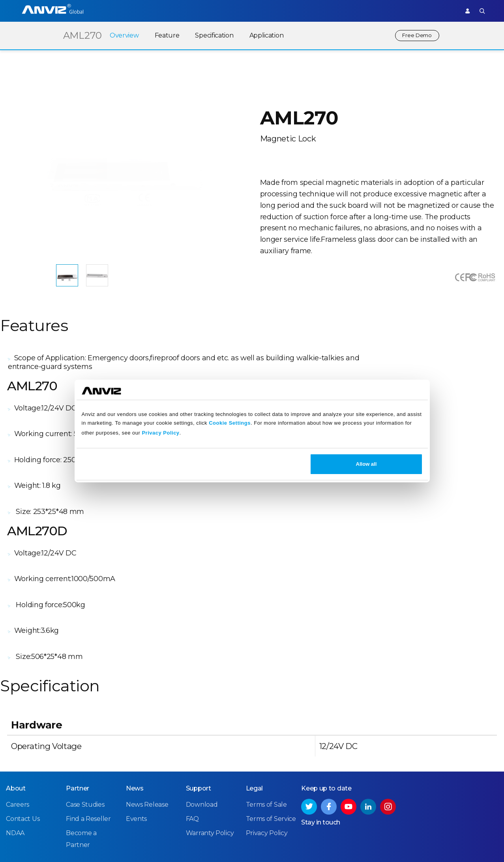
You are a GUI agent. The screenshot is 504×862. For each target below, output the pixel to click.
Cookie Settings (230, 423)
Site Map (477, 842)
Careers (18, 733)
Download (202, 733)
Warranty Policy (210, 762)
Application (261, 35)
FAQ (192, 748)
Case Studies (85, 733)
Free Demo (415, 35)
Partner (251, 11)
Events (136, 748)
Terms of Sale (266, 733)
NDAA (15, 762)
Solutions (217, 11)
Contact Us (23, 748)
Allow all (366, 464)
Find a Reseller (88, 748)
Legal (255, 717)
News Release (147, 733)
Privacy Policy (160, 433)
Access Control (116, 11)
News (135, 717)
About (16, 717)
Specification (209, 35)
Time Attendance (171, 11)
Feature (162, 35)
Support (439, 11)
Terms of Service (271, 748)
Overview (120, 35)
